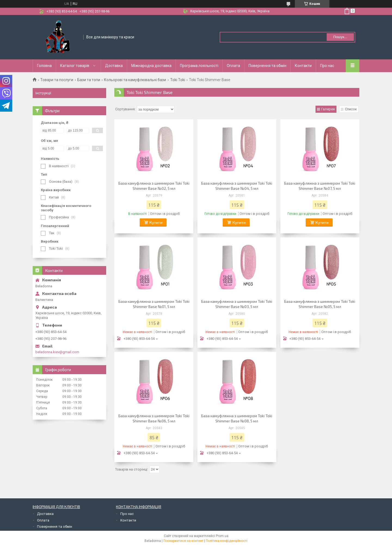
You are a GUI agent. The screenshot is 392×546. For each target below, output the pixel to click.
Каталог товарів (75, 66)
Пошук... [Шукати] (340, 37)
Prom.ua (222, 536)
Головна (44, 66)
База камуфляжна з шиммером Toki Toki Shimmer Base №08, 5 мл (237, 418)
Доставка (114, 66)
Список (351, 109)
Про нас (327, 66)
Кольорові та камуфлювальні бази (135, 80)
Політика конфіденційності (227, 541)
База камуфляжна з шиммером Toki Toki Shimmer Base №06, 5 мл (154, 418)
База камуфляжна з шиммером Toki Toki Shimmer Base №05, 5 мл (320, 304)
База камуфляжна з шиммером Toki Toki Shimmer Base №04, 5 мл (237, 186)
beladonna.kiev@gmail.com (57, 352)
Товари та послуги (57, 80)
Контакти (303, 66)
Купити (156, 222)
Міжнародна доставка (151, 66)
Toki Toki (178, 80)
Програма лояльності (199, 66)
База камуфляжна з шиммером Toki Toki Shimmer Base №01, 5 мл (154, 304)
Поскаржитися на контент (183, 541)
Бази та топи (89, 80)
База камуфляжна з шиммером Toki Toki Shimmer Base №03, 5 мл (237, 304)
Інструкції (43, 93)
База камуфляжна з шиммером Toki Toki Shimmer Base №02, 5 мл (154, 186)
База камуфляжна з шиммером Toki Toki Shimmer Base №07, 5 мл (320, 186)
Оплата (233, 66)
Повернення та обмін (267, 66)
